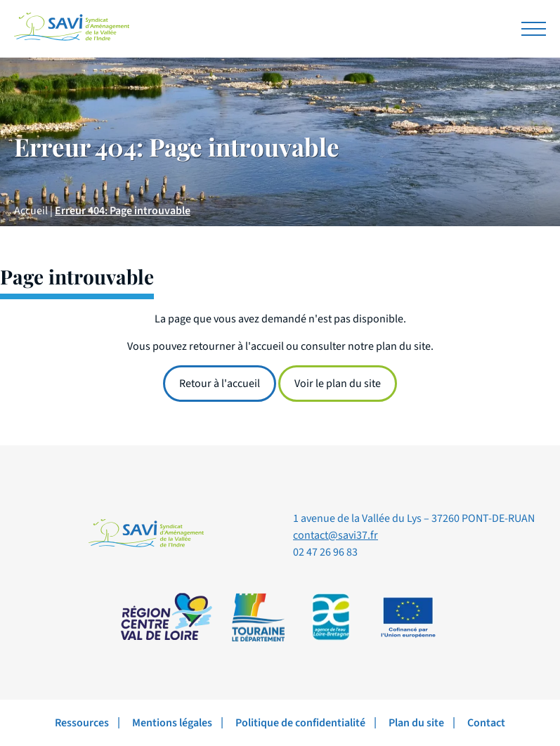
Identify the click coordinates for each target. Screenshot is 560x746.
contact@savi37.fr (336, 535)
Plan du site (416, 723)
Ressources (82, 723)
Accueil (31, 211)
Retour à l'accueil (220, 384)
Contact (486, 723)
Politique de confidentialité (300, 723)
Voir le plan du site (338, 384)
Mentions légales (172, 723)
